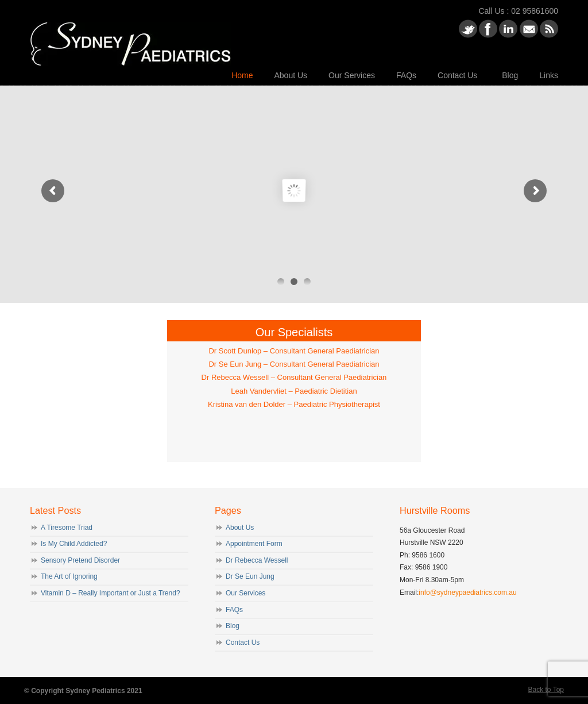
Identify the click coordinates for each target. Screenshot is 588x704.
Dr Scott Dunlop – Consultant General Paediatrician (294, 351)
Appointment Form (254, 544)
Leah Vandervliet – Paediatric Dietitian (294, 391)
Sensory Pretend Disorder (80, 560)
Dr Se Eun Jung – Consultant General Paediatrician (294, 364)
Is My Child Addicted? (74, 544)
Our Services (245, 593)
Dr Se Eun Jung (250, 576)
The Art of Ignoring (69, 576)
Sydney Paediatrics (130, 34)
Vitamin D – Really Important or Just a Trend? (111, 593)
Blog (233, 626)
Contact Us (243, 643)
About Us (240, 528)
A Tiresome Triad (67, 528)
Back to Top (546, 690)
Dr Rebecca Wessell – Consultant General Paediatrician (294, 377)
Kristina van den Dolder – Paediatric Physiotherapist (294, 404)
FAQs (234, 610)
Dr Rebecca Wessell (257, 560)
